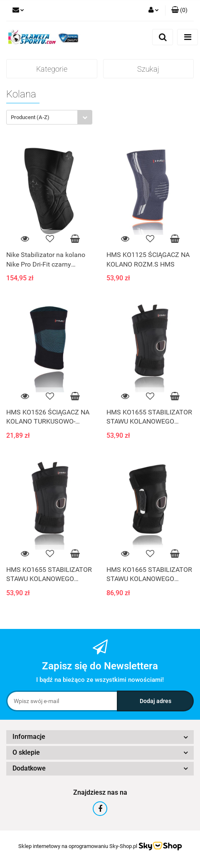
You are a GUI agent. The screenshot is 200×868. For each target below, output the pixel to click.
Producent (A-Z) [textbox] (30, 117)
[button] (179, 10)
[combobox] (49, 117)
